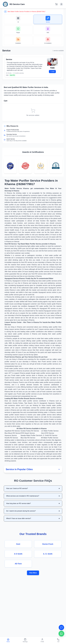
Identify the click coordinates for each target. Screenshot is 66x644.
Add (52, 72)
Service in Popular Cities (33, 469)
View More (33, 573)
